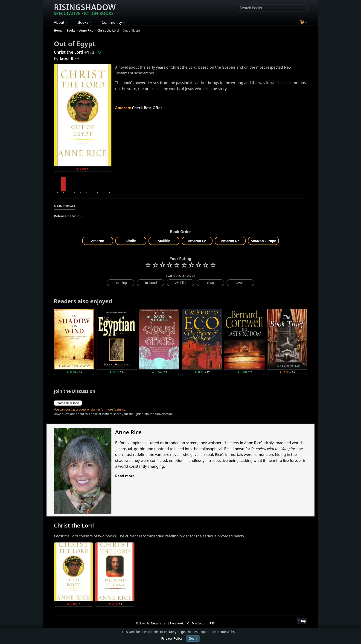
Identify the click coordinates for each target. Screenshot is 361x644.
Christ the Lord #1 (71, 52)
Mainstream (64, 206)
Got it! (193, 638)
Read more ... (127, 476)
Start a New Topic (68, 403)
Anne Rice (69, 59)
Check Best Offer (147, 108)
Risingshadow (85, 9)
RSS (212, 623)
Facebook (177, 623)
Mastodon (199, 623)
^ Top (302, 621)
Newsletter (159, 623)
